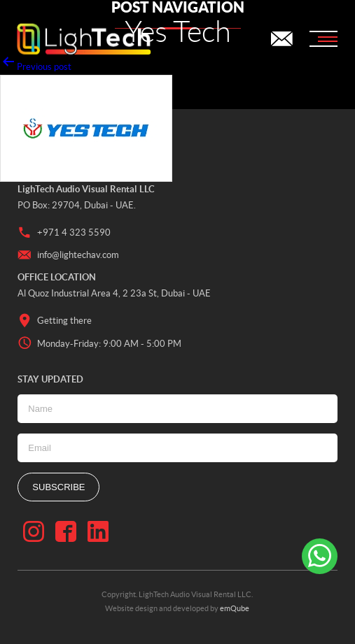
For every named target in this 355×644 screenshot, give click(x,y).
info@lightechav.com (68, 255)
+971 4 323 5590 (64, 233)
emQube (235, 608)
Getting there (55, 321)
